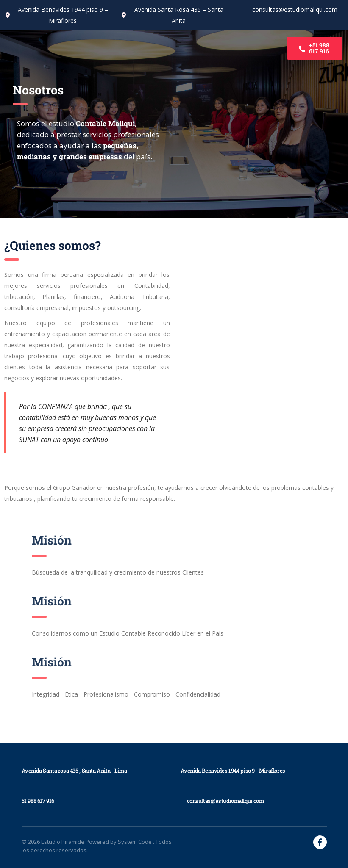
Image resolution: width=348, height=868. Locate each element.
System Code (135, 842)
